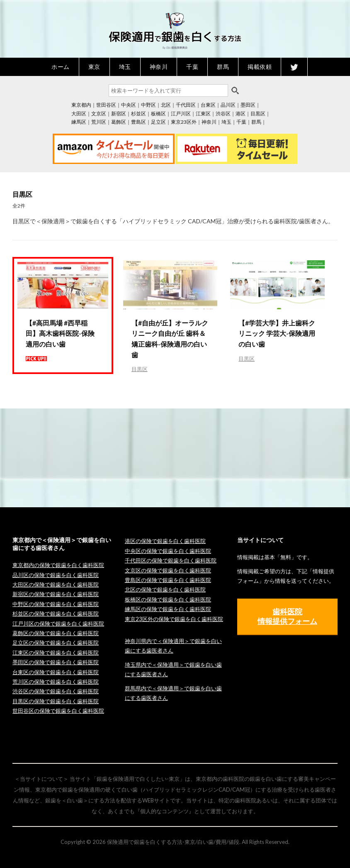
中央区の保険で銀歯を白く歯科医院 (168, 551)
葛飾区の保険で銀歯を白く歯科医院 (56, 633)
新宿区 (119, 114)
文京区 (99, 114)
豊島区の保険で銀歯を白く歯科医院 (168, 580)
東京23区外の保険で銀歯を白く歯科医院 (174, 619)
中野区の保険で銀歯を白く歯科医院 (56, 604)
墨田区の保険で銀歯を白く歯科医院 (56, 662)
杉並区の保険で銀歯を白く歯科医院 (56, 614)
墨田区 (248, 105)
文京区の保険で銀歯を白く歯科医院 (168, 570)
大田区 (79, 114)
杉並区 (139, 114)
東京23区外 (184, 122)
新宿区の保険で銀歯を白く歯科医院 (56, 594)
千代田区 (186, 105)
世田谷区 (106, 105)
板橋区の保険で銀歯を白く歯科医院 (168, 599)
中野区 (148, 105)
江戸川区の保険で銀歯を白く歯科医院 (58, 623)
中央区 (129, 105)
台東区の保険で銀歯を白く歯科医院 (56, 672)
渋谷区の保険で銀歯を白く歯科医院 (56, 691)
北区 (166, 105)
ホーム (61, 67)
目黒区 (258, 114)
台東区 (208, 105)
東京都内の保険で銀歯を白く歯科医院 (58, 565)
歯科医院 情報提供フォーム (287, 616)
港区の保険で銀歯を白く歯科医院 (165, 541)
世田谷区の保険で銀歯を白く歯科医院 (58, 711)
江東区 (203, 114)
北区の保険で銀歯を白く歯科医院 (165, 589)
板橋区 (158, 114)
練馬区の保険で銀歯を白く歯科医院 (168, 609)
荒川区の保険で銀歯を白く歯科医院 (56, 682)
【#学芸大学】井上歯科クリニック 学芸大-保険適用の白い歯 (277, 333)
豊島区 (139, 122)
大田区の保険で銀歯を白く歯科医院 (56, 584)
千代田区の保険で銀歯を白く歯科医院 (171, 560)
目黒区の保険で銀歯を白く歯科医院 (56, 701)
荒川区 (99, 122)
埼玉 (125, 67)
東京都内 (81, 105)
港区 (241, 114)
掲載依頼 (260, 67)
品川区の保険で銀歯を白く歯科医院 (56, 575)
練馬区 (79, 122)
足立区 (158, 122)
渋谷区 (223, 114)
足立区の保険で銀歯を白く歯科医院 (56, 643)
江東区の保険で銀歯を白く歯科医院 (56, 653)
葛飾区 (119, 122)
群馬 (223, 67)
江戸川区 (181, 114)
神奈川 (159, 67)
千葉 (192, 67)
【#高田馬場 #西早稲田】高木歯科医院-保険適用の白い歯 (60, 333)
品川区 (228, 105)
